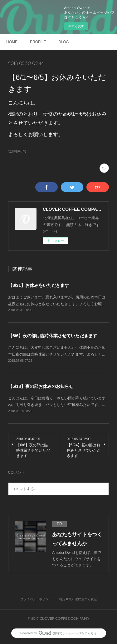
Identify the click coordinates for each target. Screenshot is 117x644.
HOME (12, 42)
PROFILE (38, 42)
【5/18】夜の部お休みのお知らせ (41, 386)
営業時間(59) (17, 151)
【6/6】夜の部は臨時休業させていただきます (53, 336)
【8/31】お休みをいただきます (39, 285)
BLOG (63, 42)
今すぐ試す (76, 26)
